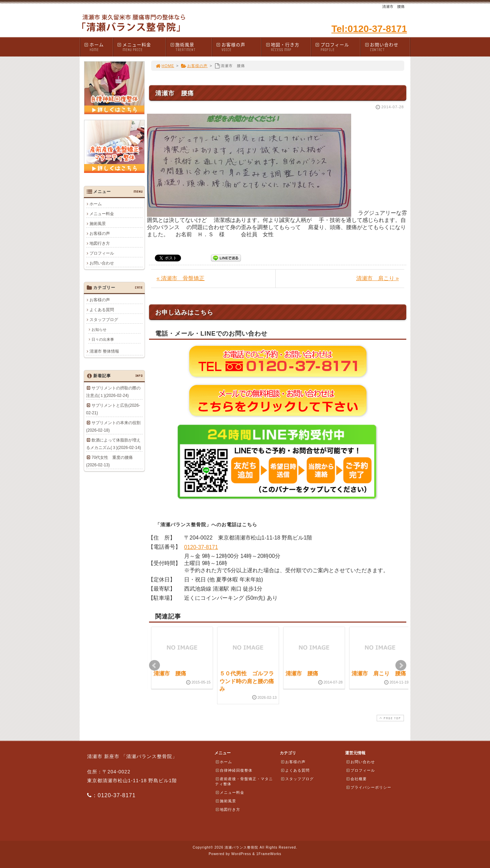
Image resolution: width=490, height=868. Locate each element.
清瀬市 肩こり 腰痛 (379, 673)
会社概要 (356, 779)
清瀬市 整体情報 (104, 351)
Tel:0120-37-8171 (369, 29)
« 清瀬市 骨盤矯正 (181, 278)
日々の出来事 (103, 339)
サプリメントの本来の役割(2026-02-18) (113, 427)
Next (401, 665)
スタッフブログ (104, 320)
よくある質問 (102, 310)
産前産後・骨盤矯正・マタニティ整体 (244, 781)
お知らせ (99, 329)
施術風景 (191, 47)
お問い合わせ (387, 47)
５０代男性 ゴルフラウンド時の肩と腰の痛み (247, 681)
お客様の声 (239, 47)
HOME (165, 66)
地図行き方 (100, 243)
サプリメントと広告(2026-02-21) (113, 409)
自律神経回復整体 (234, 770)
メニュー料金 (141, 47)
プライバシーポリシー (369, 787)
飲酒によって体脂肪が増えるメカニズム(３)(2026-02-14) (113, 444)
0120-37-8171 (201, 547)
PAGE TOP (390, 718)
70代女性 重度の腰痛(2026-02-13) (109, 461)
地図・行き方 (288, 47)
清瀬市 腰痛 (170, 673)
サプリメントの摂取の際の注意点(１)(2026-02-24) (113, 392)
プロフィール (338, 47)
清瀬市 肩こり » (378, 278)
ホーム (98, 47)
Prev (154, 665)
